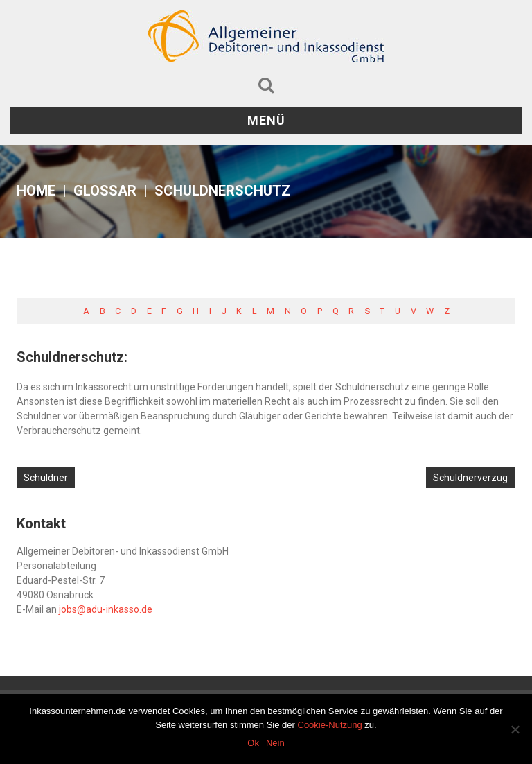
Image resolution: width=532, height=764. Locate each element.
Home (36, 191)
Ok (253, 743)
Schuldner (46, 478)
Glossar (105, 191)
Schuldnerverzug (470, 478)
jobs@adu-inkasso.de (106, 609)
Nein (275, 743)
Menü (266, 120)
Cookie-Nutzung (330, 725)
